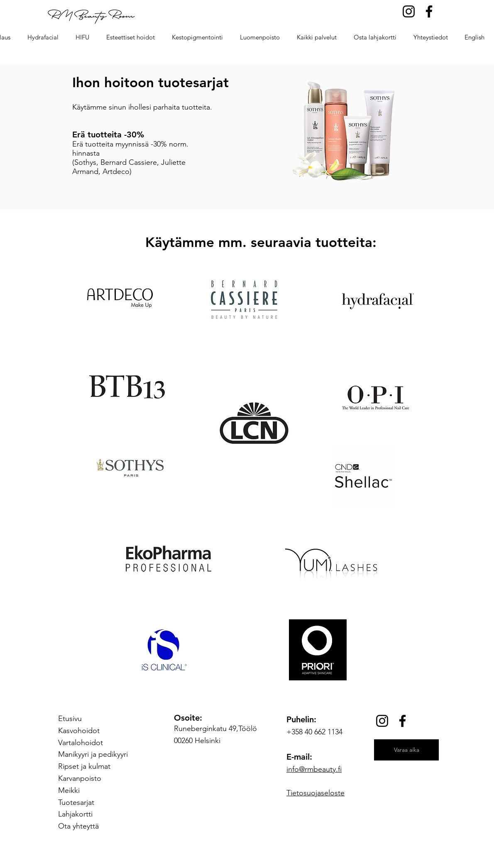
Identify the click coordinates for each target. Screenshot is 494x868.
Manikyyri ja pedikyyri (93, 754)
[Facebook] (429, 11)
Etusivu (70, 719)
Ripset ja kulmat (84, 766)
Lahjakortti (75, 814)
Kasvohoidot (79, 731)
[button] (130, 37)
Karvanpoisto (80, 778)
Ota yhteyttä (78, 826)
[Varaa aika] (406, 750)
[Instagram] (409, 11)
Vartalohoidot (81, 743)
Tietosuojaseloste (315, 793)
